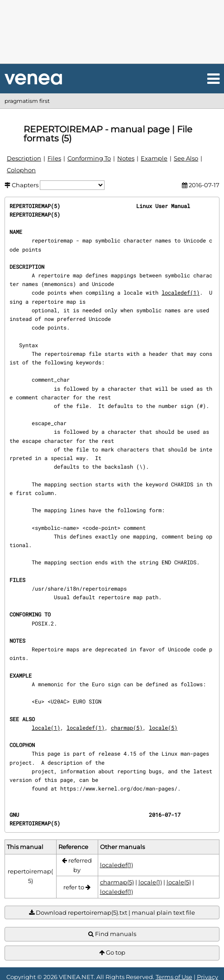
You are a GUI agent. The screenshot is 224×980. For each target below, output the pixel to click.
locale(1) (46, 728)
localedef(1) (181, 292)
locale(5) (163, 728)
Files (54, 158)
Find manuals (112, 934)
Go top (112, 953)
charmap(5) (127, 728)
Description (24, 158)
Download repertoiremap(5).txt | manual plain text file (112, 913)
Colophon (21, 170)
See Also (186, 158)
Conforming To (89, 158)
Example (154, 158)
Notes (126, 158)
